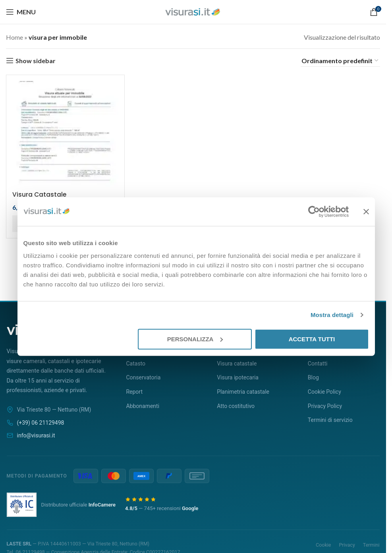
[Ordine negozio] (340, 61)
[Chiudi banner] (366, 212)
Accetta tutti (312, 339)
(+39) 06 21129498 (41, 423)
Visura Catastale (40, 193)
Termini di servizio (330, 420)
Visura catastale (237, 364)
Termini (371, 545)
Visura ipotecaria (238, 377)
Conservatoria (143, 377)
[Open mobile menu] (21, 12)
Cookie (323, 545)
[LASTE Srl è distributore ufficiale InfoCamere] (22, 505)
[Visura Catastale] (64, 133)
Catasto (136, 364)
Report (134, 392)
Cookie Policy (324, 392)
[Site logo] (193, 11)
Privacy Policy (325, 406)
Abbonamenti (143, 406)
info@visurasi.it (36, 435)
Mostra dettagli (332, 315)
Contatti (318, 364)
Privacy (347, 545)
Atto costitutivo (236, 406)
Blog (313, 377)
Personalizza (195, 339)
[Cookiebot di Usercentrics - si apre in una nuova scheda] (314, 212)
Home (14, 37)
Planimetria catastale (243, 392)
